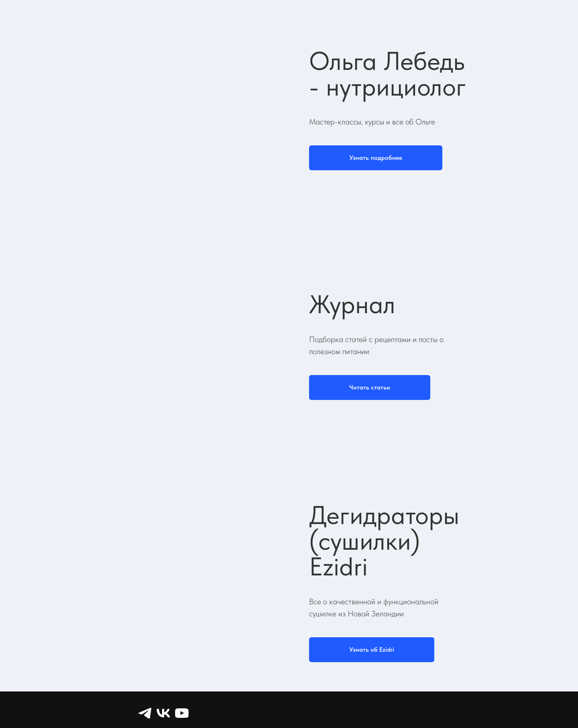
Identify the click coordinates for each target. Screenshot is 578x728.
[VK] (163, 713)
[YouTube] (182, 713)
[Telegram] (145, 713)
